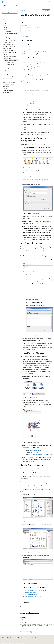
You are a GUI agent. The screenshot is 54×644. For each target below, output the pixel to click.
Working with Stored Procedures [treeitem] (9, 65)
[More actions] (52, 11)
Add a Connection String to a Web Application (32, 27)
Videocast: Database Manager (30, 594)
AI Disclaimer (4, 641)
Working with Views (34, 452)
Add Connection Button (27, 29)
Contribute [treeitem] (5, 88)
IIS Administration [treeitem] (7, 92)
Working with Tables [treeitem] (9, 68)
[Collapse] (17, 9)
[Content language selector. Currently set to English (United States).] (8, 638)
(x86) (24, 127)
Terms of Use (4, 643)
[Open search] (47, 2)
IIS (25, 10)
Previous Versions (12, 641)
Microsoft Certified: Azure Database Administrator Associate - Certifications (34, 622)
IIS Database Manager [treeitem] (9, 76)
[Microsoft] (3, 2)
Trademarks (11, 643)
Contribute (25, 641)
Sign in (51, 2)
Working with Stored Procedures (43, 454)
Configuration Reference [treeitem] (8, 90)
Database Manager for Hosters (31, 592)
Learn (22, 10)
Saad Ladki (25, 37)
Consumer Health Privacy (40, 641)
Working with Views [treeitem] (9, 62)
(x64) (24, 129)
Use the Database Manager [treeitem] (11, 60)
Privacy (30, 641)
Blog (19, 641)
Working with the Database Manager (32, 596)
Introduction (24, 25)
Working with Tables (34, 450)
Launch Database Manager (27, 31)
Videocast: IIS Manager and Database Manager (34, 590)
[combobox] (10, 12)
